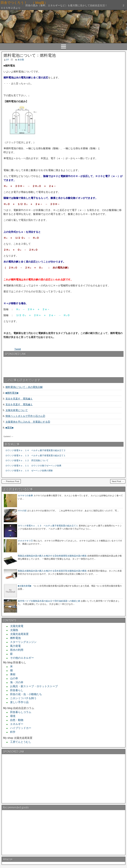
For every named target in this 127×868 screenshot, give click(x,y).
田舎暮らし (15, 690)
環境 (11, 716)
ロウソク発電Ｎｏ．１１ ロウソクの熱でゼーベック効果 (33, 466)
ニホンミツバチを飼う (22, 698)
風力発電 (14, 646)
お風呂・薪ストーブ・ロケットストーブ (33, 686)
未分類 (21, 60)
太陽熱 (13, 630)
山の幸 (13, 678)
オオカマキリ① (25, 541)
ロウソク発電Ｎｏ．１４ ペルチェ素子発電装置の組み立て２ (36, 450)
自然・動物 (15, 720)
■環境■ (9, 428)
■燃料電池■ (12, 393)
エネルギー (15, 724)
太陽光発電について (17, 410)
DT (8, 60)
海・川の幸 (15, 682)
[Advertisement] (21, 366)
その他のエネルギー (21, 658)
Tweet (18, 349)
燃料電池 (14, 638)
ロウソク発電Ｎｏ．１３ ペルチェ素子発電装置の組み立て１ (36, 456)
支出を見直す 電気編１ (19, 399)
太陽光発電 (15, 626)
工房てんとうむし (19, 742)
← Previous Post (11, 481)
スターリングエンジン (22, 642)
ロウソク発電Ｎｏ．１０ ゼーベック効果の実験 (29, 471)
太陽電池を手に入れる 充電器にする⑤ (28, 422)
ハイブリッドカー (19, 728)
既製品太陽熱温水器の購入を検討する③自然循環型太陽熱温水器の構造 (52, 556)
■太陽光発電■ (25, 586)
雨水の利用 (15, 650)
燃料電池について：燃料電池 (30, 55)
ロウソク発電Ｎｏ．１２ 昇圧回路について (28, 460)
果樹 (11, 674)
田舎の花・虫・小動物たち (25, 694)
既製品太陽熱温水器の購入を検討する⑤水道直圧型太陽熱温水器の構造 (52, 571)
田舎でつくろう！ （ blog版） (47, 3)
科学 (11, 732)
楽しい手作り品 (18, 702)
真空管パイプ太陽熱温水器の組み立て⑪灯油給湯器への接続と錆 (49, 601)
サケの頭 (22, 511)
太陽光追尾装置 (18, 634)
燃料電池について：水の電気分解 (24, 387)
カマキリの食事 (25, 496)
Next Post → (118, 481)
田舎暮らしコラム (19, 712)
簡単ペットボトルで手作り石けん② (25, 416)
